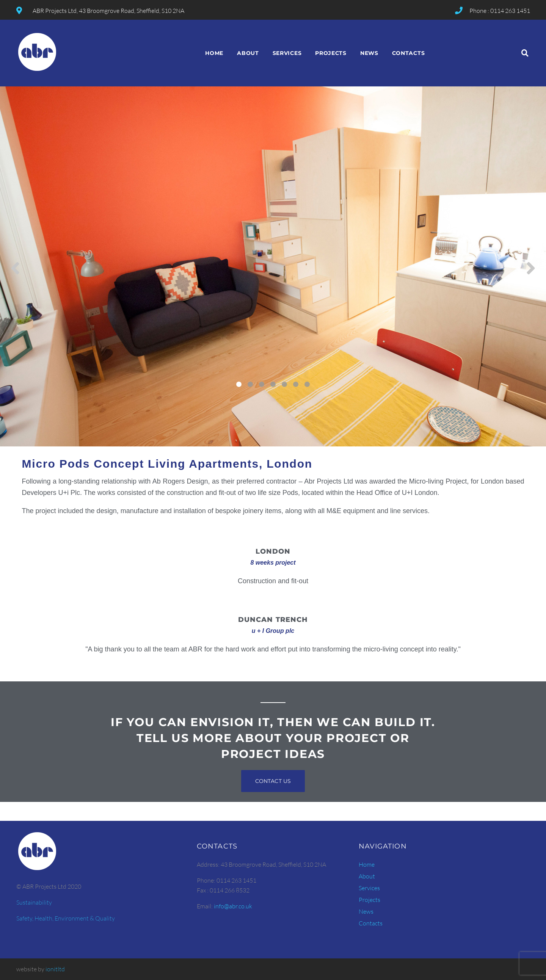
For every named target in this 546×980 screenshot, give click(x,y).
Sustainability (34, 902)
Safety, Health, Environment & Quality (66, 918)
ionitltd (55, 969)
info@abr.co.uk (233, 906)
